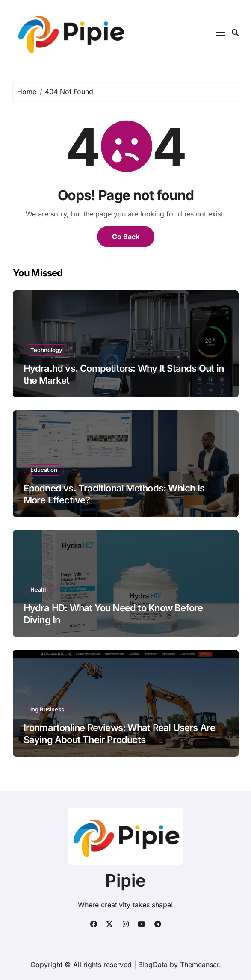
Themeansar (199, 965)
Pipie (125, 881)
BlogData (153, 965)
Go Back (126, 237)
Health (39, 589)
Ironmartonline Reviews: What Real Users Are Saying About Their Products (120, 734)
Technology (46, 350)
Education (44, 470)
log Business (47, 709)
